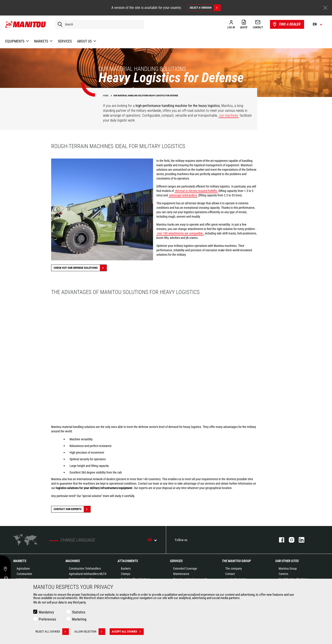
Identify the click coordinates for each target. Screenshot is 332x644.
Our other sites (287, 561)
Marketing (79, 619)
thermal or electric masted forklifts (196, 191)
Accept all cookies (128, 632)
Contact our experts (72, 509)
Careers (283, 574)
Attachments (128, 561)
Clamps (126, 574)
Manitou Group (288, 569)
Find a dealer (286, 24)
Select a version (205, 8)
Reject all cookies (52, 632)
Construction (24, 574)
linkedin (299, 540)
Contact (230, 574)
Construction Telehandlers (85, 569)
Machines (73, 561)
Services (176, 561)
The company (234, 569)
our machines (229, 115)
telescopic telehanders (183, 195)
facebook (279, 540)
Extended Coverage (185, 569)
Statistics (79, 612)
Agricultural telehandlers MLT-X (88, 574)
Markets (20, 561)
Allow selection (90, 632)
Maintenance (181, 574)
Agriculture (23, 569)
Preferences (47, 619)
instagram (289, 540)
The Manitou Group (236, 561)
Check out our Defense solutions (80, 268)
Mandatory (46, 612)
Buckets (126, 569)
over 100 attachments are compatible (180, 233)
